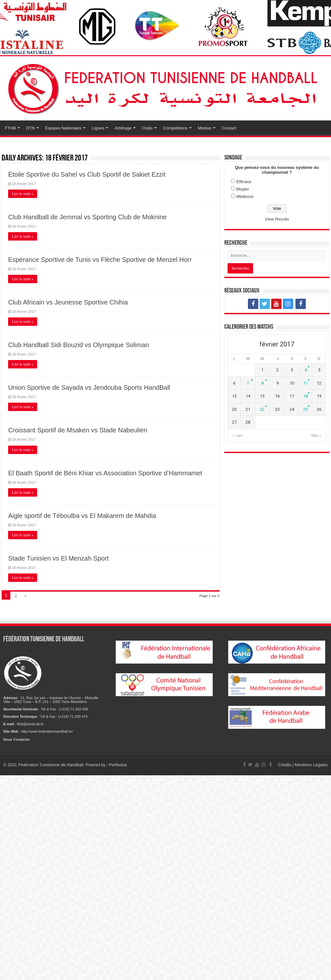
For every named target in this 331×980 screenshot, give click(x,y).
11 (305, 383)
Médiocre (245, 196)
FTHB (10, 128)
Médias (205, 128)
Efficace (244, 182)
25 (305, 409)
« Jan (238, 436)
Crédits (285, 765)
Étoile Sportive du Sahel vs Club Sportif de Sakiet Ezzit (87, 174)
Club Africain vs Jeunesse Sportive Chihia (68, 302)
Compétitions (175, 128)
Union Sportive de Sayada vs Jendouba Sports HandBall (89, 387)
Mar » (316, 436)
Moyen (243, 189)
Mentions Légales (311, 765)
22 (262, 409)
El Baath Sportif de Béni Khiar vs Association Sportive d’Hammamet (105, 473)
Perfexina (118, 765)
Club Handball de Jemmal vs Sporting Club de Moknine (87, 217)
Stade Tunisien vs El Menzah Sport (58, 558)
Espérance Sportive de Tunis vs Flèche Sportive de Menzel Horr (100, 260)
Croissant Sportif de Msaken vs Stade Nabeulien (78, 430)
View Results (277, 219)
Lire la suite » (23, 194)
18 (305, 396)
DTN (31, 128)
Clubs (147, 128)
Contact (229, 128)
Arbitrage (123, 128)
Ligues (98, 128)
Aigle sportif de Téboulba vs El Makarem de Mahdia (82, 516)
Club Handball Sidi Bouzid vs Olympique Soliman (79, 345)
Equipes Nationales (63, 128)
